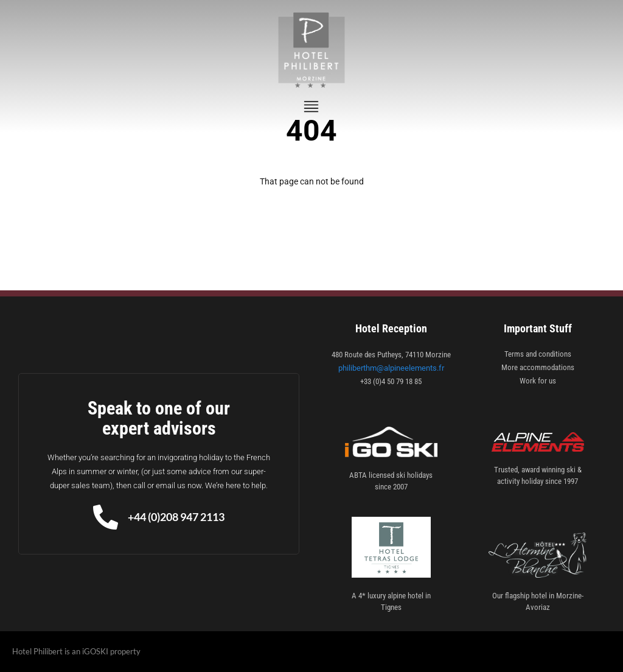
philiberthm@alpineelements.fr (391, 368)
